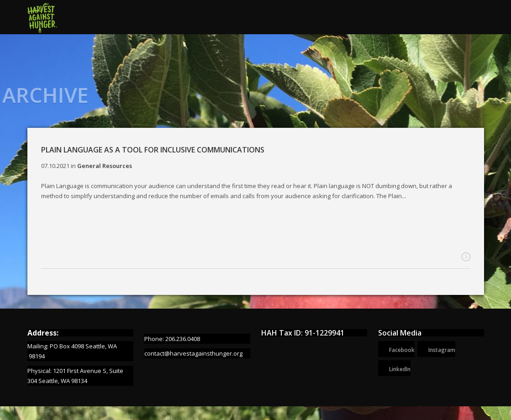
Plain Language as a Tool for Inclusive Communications (153, 150)
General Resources (105, 166)
